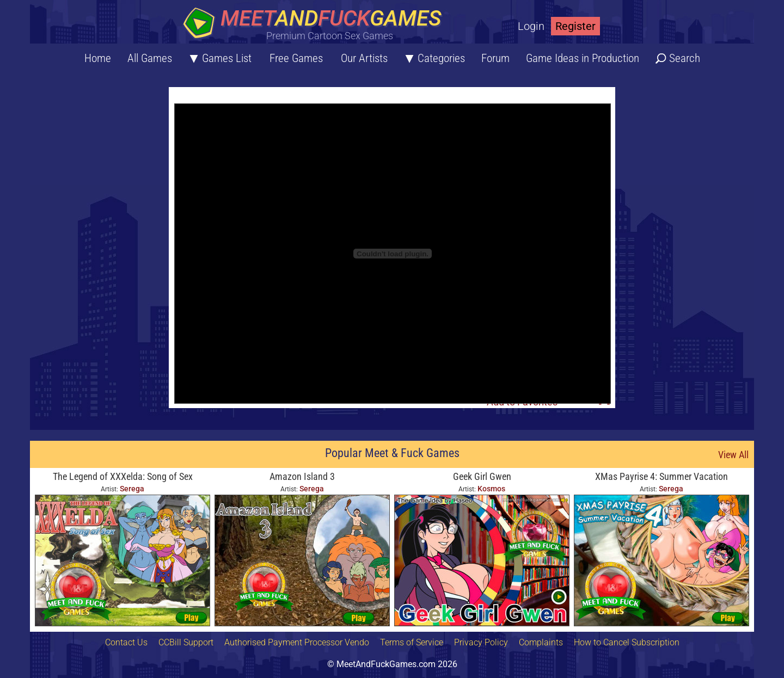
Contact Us (126, 642)
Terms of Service (412, 642)
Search (685, 58)
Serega (132, 489)
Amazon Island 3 (302, 476)
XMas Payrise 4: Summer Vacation (661, 476)
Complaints (541, 642)
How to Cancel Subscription (627, 642)
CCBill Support (186, 642)
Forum (495, 58)
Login (531, 26)
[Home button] (316, 24)
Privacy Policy (481, 642)
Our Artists (364, 58)
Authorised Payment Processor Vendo (297, 642)
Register (575, 26)
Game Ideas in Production (583, 58)
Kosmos (491, 489)
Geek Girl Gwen (482, 476)
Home (98, 58)
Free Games (296, 58)
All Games (150, 58)
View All (733, 455)
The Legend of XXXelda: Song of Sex (123, 476)
